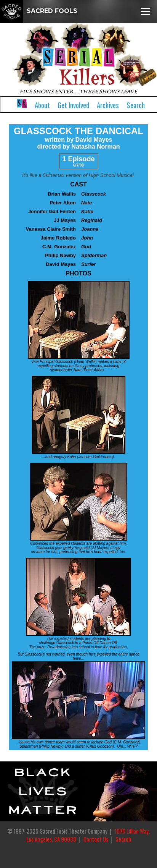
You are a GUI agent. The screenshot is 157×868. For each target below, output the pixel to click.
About (42, 105)
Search (136, 105)
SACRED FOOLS (39, 11)
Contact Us (96, 839)
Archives (108, 105)
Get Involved (73, 105)
